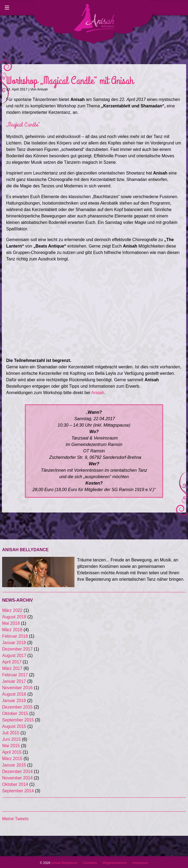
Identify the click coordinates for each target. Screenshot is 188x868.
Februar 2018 (15, 636)
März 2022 (12, 610)
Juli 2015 (11, 733)
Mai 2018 (11, 623)
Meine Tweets (15, 819)
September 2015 (18, 720)
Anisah (42, 89)
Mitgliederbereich (114, 863)
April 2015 (12, 752)
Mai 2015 (11, 746)
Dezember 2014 (17, 771)
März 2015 (12, 759)
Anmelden (90, 863)
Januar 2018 (14, 643)
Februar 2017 (15, 675)
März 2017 (12, 668)
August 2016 (14, 694)
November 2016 (17, 688)
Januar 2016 (14, 701)
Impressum (140, 863)
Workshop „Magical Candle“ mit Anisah (70, 81)
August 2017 (14, 655)
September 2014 (18, 791)
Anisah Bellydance (67, 863)
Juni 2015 (11, 739)
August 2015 (14, 726)
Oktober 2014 (15, 784)
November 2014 (17, 778)
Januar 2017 (14, 681)
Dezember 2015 (17, 707)
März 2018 (12, 630)
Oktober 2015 (15, 713)
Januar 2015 (14, 765)
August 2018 (14, 617)
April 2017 (12, 662)
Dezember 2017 (17, 649)
